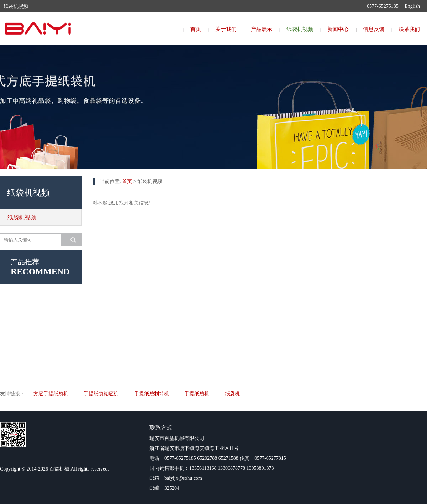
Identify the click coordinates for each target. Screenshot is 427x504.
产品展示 (262, 29)
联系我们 (409, 29)
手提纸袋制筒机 (152, 394)
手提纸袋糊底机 (101, 394)
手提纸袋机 (197, 394)
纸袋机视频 (300, 29)
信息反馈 (374, 29)
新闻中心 (338, 29)
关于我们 (226, 29)
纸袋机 (232, 394)
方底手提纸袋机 (51, 394)
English (412, 6)
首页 (196, 29)
